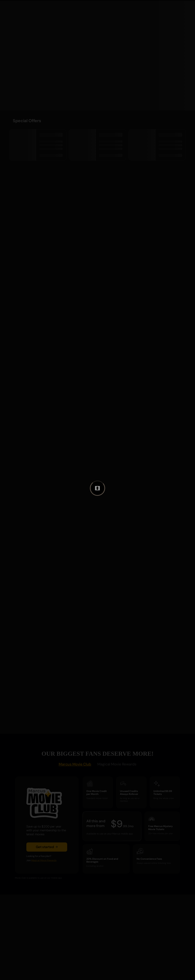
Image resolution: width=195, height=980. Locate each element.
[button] (97, 488)
